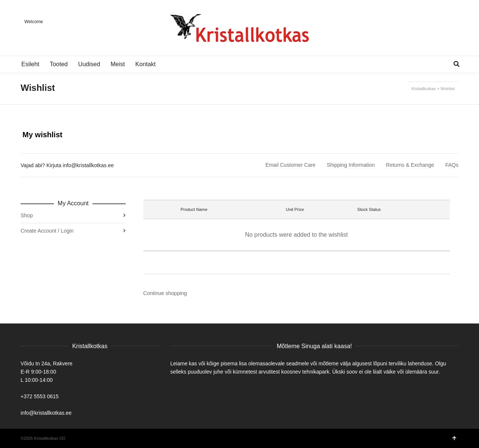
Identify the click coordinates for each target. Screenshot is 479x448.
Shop (27, 215)
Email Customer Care (290, 165)
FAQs (452, 165)
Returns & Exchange (410, 165)
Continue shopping (165, 293)
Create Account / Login (47, 231)
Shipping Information (351, 165)
